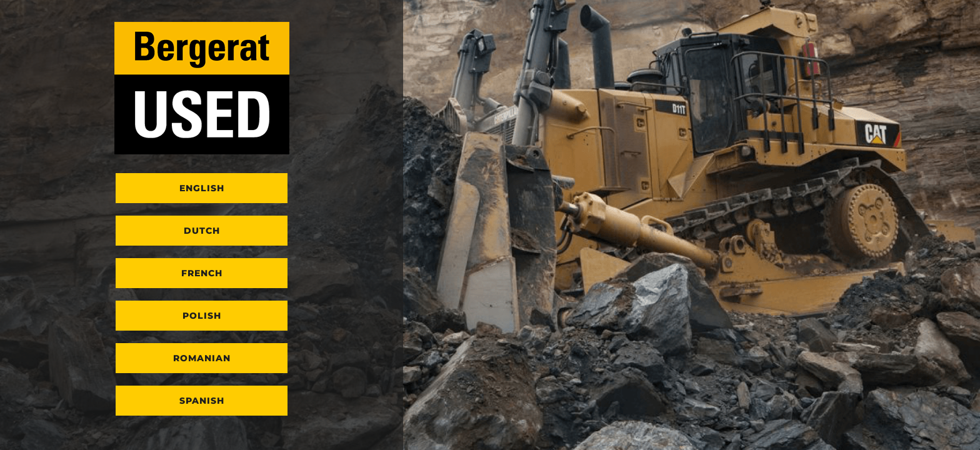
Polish (202, 316)
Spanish (202, 401)
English (202, 188)
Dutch (202, 231)
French (202, 273)
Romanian (202, 358)
